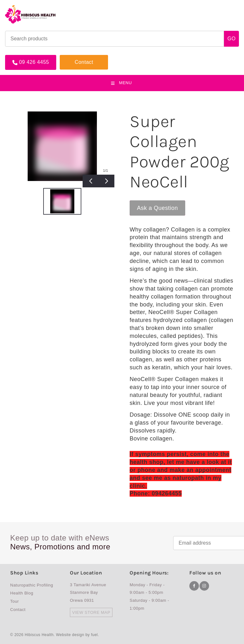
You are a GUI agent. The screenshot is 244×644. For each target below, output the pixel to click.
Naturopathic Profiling (32, 585)
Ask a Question (150, 203)
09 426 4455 (20, 57)
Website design (70, 635)
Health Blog (22, 593)
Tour (14, 601)
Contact (69, 57)
